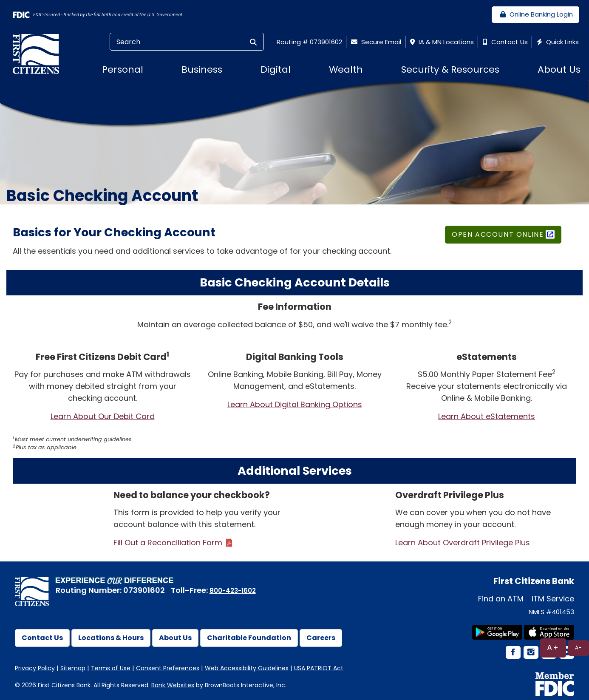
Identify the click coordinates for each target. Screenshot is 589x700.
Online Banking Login (535, 14)
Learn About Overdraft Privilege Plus (463, 543)
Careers (321, 638)
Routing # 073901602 (309, 42)
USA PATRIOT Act (319, 668)
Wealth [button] (346, 69)
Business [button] (202, 69)
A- (579, 648)
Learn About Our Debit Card (103, 416)
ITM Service (553, 599)
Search (117, 42)
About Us (175, 638)
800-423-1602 (233, 591)
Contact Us (504, 42)
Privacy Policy (35, 668)
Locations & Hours (111, 638)
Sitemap (73, 668)
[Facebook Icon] (513, 653)
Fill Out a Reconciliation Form (168, 543)
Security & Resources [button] (450, 69)
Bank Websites (173, 685)
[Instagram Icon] (530, 653)
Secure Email (375, 42)
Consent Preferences (168, 668)
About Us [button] (559, 69)
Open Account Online (498, 234)
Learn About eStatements (487, 416)
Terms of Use (111, 668)
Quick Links (557, 42)
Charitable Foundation (249, 638)
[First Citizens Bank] (39, 54)
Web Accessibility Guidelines (247, 668)
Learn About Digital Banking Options (295, 404)
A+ (553, 648)
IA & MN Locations (441, 42)
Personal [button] (123, 69)
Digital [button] (276, 69)
